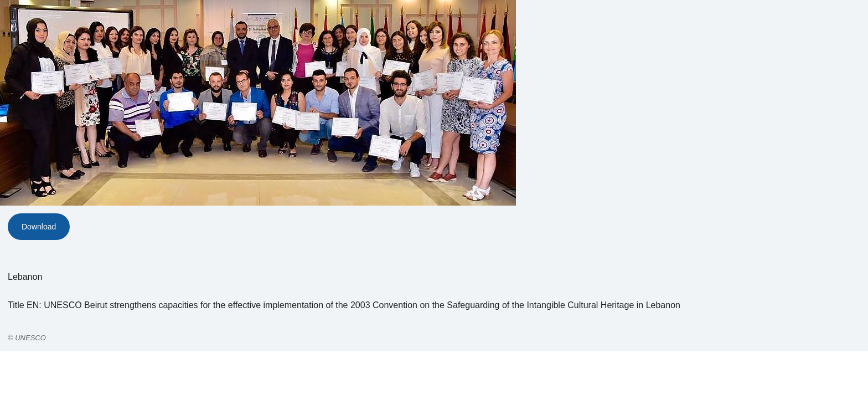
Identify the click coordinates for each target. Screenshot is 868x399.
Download (39, 227)
